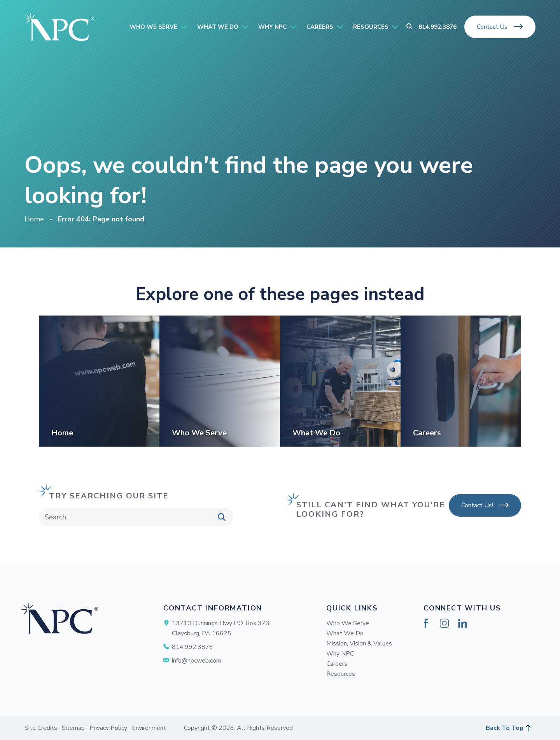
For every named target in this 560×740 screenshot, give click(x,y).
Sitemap (73, 728)
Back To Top (505, 728)
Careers (337, 664)
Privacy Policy (108, 728)
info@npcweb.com (197, 661)
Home (34, 219)
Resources (341, 674)
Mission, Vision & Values (359, 644)
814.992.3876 (437, 27)
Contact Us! (477, 505)
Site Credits (41, 728)
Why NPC (340, 654)
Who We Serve (348, 623)
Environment (149, 728)
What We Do (345, 633)
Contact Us (492, 27)
